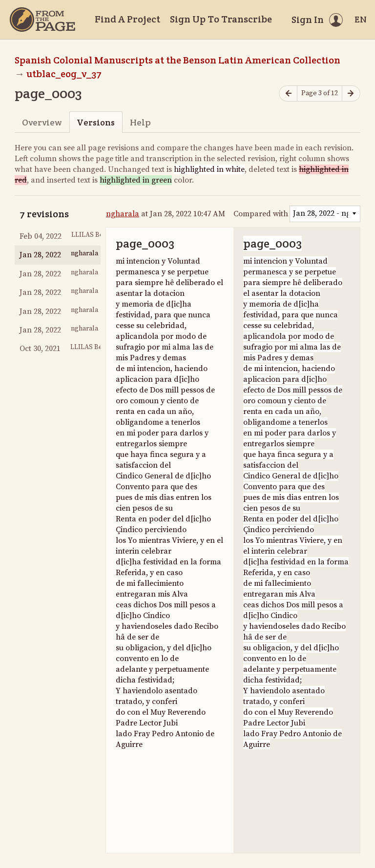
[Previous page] (288, 93)
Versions (96, 122)
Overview (42, 122)
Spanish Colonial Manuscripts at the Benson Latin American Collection (177, 60)
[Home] (42, 20)
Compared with (261, 214)
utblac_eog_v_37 (64, 74)
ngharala (123, 214)
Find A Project (127, 19)
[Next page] (351, 93)
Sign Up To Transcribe (221, 19)
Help (140, 122)
